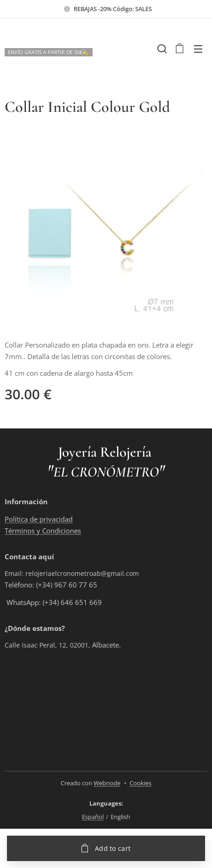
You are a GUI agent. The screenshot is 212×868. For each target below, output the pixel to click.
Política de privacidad (39, 519)
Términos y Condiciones (43, 531)
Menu (198, 49)
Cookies (140, 783)
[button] (161, 49)
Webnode (107, 783)
